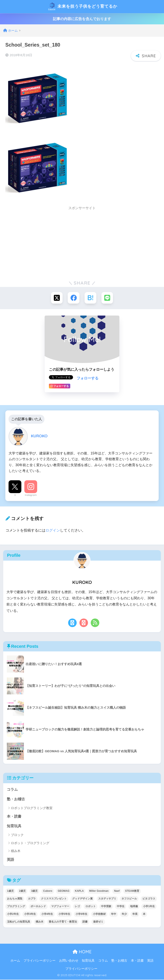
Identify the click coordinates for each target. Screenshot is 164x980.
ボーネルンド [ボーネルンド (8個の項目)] (38, 907)
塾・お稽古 (16, 799)
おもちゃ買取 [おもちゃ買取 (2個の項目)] (15, 899)
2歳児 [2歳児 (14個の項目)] (22, 891)
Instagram (31, 495)
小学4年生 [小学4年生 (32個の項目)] (47, 914)
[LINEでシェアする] (108, 298)
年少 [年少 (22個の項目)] (124, 914)
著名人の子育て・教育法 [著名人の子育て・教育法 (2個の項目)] (63, 922)
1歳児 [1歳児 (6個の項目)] (10, 891)
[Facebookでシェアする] (74, 298)
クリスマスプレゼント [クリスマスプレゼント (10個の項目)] (54, 899)
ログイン (53, 530)
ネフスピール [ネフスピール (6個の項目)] (129, 899)
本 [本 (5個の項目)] (144, 914)
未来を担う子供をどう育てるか (83, 7)
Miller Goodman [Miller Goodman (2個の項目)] (99, 891)
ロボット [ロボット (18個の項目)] (91, 907)
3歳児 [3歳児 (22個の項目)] (34, 891)
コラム (12, 790)
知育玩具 (14, 826)
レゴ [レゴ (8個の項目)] (77, 907)
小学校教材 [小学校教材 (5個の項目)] (99, 914)
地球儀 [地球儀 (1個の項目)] (134, 907)
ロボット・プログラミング (30, 843)
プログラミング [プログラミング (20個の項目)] (16, 907)
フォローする (88, 378)
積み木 (16, 851)
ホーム (15, 961)
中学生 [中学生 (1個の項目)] (121, 907)
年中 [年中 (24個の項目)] (114, 914)
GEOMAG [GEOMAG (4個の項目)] (64, 891)
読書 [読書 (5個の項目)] (85, 922)
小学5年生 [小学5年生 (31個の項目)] (64, 914)
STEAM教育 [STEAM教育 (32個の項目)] (132, 891)
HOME (82, 952)
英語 (10, 860)
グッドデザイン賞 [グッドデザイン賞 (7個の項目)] (82, 899)
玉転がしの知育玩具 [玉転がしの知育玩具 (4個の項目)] (19, 922)
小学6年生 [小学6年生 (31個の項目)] (81, 914)
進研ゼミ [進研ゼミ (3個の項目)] (98, 922)
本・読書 (14, 817)
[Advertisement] (82, 243)
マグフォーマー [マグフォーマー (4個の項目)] (60, 907)
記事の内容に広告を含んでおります (82, 19)
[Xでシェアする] (56, 298)
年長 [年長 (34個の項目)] (135, 914)
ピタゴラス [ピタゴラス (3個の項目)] (149, 899)
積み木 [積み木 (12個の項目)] (40, 922)
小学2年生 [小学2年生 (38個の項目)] (13, 914)
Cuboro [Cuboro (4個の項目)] (48, 891)
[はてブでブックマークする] (90, 298)
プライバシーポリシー (40, 961)
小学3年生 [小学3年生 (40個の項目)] (30, 914)
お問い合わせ (69, 961)
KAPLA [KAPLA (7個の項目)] (79, 891)
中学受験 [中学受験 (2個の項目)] (106, 907)
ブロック (17, 835)
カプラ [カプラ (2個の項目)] (32, 899)
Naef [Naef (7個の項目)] (117, 891)
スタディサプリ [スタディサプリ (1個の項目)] (107, 899)
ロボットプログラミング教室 (32, 808)
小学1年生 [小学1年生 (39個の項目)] (149, 907)
